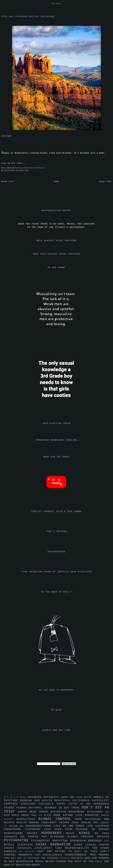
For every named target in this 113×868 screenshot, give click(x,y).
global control (57, 819)
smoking (104, 845)
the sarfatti (28, 852)
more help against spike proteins (56, 254)
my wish (56, 710)
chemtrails (48, 804)
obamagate (12, 837)
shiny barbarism (37, 168)
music (72, 833)
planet (75, 837)
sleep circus (86, 845)
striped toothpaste (19, 848)
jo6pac (105, 823)
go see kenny (56, 268)
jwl (23, 826)
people (35, 837)
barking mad (21, 168)
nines (87, 833)
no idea (102, 833)
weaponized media (31, 861)
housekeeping (56, 552)
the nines (57, 4)
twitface (34, 858)
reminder (96, 841)
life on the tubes (70, 826)
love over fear (60, 829)
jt (6, 826)
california (82, 800)
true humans (99, 855)
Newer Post (8, 182)
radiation (61, 841)
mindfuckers (16, 833)
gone (80, 819)
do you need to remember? (57, 690)
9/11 (24, 797)
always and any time (57, 730)
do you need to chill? (56, 592)
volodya (78, 858)
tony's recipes (57, 532)
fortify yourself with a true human (57, 512)
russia (11, 845)
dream (45, 812)
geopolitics (27, 819)
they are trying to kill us (64, 851)
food (58, 815)
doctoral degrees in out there (55, 808)
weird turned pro (60, 861)
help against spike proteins (56, 241)
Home (56, 182)
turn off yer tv (16, 858)
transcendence (77, 855)
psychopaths (18, 840)
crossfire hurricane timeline (56, 440)
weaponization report (56, 211)
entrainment (96, 812)
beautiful (63, 800)
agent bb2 (69, 797)
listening (34, 829)
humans (35, 823)
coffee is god (81, 804)
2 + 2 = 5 (12, 797)
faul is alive (42, 815)
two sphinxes (50, 858)
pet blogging (55, 837)
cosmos (22, 808)
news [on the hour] (56, 457)
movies (34, 833)
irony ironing (82, 823)
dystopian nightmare (69, 812)
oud (24, 837)
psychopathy (42, 841)
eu (107, 812)
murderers (54, 833)
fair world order (17, 815)
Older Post (105, 182)
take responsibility (74, 848)
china (62, 804)
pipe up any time (11, 163)
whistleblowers (28, 865)
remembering (79, 841)
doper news (29, 812)
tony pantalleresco (50, 855)
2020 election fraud (57, 423)
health (23, 823)
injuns (65, 823)
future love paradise (82, 815)
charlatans (30, 804)
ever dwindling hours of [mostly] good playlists (56, 572)
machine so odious (92, 829)
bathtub (48, 801)
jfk (97, 823)
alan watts (85, 797)
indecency (50, 823)
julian (14, 826)
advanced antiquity (45, 797)
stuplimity (45, 848)
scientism (26, 845)
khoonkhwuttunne (40, 826)
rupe (107, 841)
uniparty (66, 858)
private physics (95, 837)
